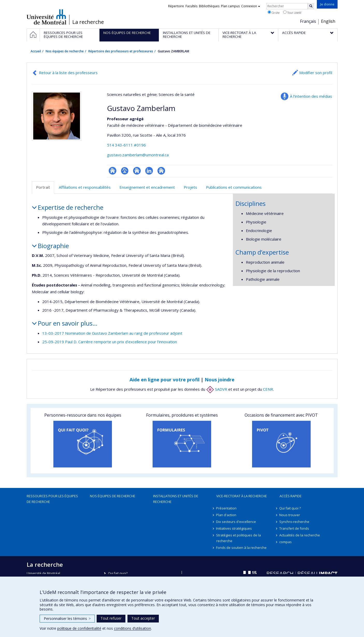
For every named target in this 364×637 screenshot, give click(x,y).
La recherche (88, 22)
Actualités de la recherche (300, 535)
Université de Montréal (47, 17)
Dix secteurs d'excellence (236, 522)
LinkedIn (149, 171)
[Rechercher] (311, 6)
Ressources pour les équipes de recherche (52, 499)
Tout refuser (111, 618)
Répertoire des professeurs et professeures (121, 51)
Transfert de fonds (294, 528)
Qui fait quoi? (118, 573)
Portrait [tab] (43, 187)
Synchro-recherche (295, 522)
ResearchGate (113, 171)
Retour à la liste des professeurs (68, 73)
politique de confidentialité (79, 628)
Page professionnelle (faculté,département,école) (125, 171)
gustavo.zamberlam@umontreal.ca (138, 155)
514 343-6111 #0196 (126, 145)
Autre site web (161, 171)
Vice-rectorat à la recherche (242, 496)
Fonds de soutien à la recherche (242, 548)
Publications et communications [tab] (234, 187)
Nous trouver (290, 515)
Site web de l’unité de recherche (137, 171)
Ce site (274, 12)
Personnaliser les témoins (67, 618)
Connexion (251, 6)
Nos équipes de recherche (65, 51)
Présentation (227, 508)
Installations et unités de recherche (176, 499)
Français (308, 21)
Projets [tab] (190, 187)
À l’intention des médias (311, 96)
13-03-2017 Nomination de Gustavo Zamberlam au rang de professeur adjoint (112, 333)
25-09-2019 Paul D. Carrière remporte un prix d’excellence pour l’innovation (110, 342)
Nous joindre (220, 380)
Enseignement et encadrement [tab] (147, 187)
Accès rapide (291, 496)
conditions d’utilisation (133, 628)
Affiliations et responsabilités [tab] (85, 187)
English (328, 21)
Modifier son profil (316, 73)
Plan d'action (226, 515)
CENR (268, 389)
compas (286, 542)
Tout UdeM (292, 12)
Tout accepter (143, 618)
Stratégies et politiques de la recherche (239, 538)
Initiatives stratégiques (234, 528)
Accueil (36, 51)
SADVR (217, 389)
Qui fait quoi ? (290, 508)
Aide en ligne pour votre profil (165, 380)
